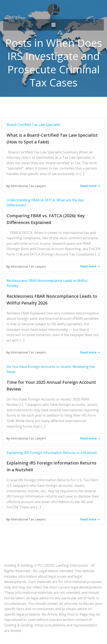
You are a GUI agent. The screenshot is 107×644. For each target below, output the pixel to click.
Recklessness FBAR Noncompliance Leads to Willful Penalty (47, 283)
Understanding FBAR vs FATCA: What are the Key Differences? (45, 203)
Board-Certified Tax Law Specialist (34, 125)
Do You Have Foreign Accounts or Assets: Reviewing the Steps (51, 369)
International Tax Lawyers (28, 186)
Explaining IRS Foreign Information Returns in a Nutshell (52, 453)
